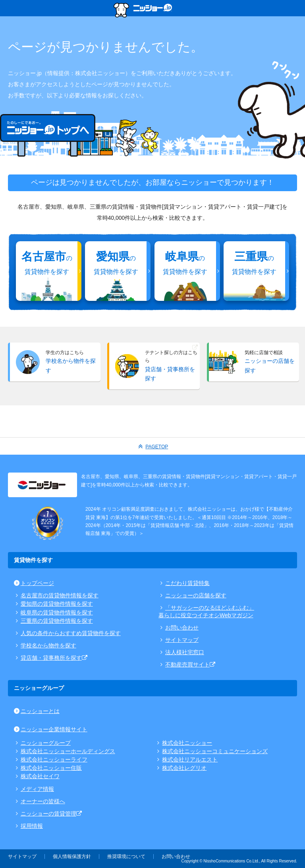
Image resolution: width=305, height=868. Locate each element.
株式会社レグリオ (181, 768)
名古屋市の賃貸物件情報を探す (56, 595)
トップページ (34, 583)
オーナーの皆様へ (40, 801)
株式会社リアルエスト (187, 759)
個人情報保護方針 (72, 856)
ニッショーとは (37, 711)
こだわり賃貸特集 (184, 583)
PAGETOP (153, 446)
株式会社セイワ (37, 776)
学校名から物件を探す (45, 645)
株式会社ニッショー (184, 743)
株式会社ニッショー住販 (48, 768)
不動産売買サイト (187, 665)
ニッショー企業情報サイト (51, 729)
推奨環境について (126, 856)
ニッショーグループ (42, 743)
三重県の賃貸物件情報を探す (53, 621)
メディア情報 (34, 789)
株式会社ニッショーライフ (51, 759)
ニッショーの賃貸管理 (48, 814)
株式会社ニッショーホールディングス (65, 751)
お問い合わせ (179, 628)
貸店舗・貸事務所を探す (51, 658)
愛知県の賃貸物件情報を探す (53, 604)
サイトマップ (179, 640)
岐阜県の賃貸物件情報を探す (53, 612)
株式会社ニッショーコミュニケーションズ (212, 751)
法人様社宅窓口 (181, 652)
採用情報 (28, 826)
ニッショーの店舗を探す (192, 595)
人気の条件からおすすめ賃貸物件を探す (67, 633)
